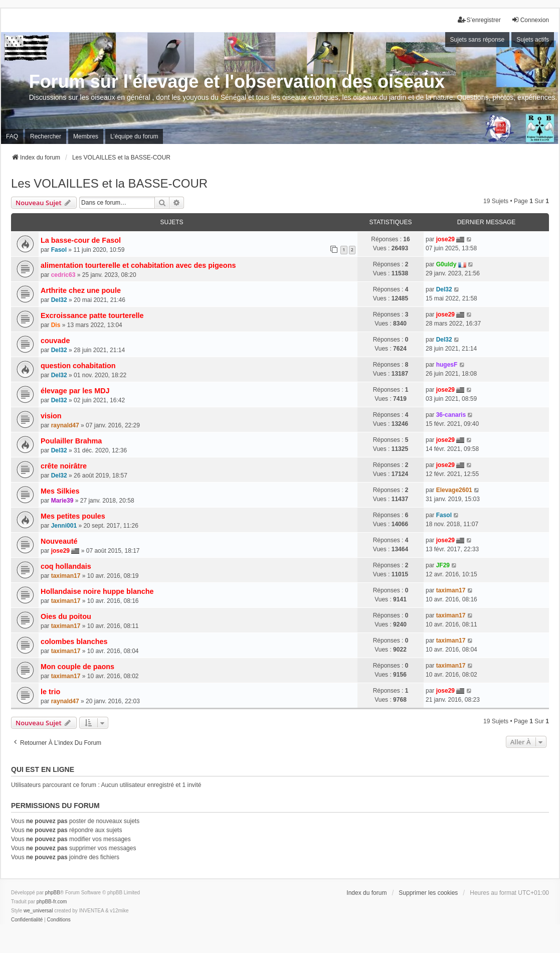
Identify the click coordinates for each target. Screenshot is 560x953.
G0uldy (446, 264)
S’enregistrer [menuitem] (479, 20)
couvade (55, 341)
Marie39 (62, 501)
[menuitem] (27, 920)
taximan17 (66, 576)
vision (51, 416)
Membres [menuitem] (86, 136)
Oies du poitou (66, 616)
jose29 (445, 239)
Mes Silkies (60, 491)
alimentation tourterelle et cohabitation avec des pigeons (138, 265)
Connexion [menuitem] (530, 20)
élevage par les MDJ (75, 391)
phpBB (53, 893)
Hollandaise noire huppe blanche (97, 591)
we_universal (38, 911)
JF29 (443, 565)
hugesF (447, 365)
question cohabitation (78, 366)
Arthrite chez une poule (81, 290)
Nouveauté (59, 541)
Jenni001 (64, 526)
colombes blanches (74, 642)
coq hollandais (66, 566)
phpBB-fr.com (52, 902)
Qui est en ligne (43, 769)
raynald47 (65, 425)
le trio (50, 692)
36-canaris (451, 415)
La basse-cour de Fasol (81, 240)
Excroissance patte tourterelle (92, 315)
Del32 (59, 300)
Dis (56, 325)
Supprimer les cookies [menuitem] (428, 893)
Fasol (59, 250)
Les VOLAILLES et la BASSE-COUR (109, 183)
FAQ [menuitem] (12, 136)
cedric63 (63, 275)
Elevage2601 (454, 490)
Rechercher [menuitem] (46, 136)
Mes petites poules (73, 516)
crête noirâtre (64, 466)
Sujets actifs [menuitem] (533, 40)
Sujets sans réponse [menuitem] (478, 40)
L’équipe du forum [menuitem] (134, 136)
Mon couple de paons (77, 667)
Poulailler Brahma (71, 441)
